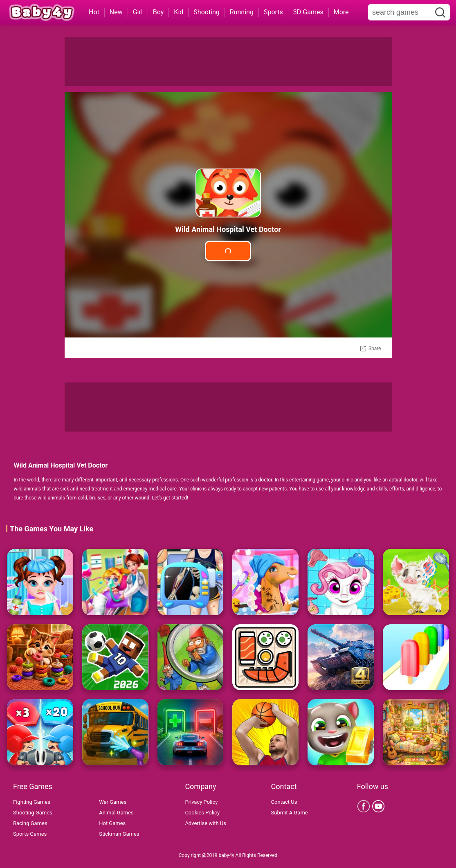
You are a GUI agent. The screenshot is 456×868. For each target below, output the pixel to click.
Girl (138, 12)
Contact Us (284, 802)
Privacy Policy (201, 802)
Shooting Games (33, 813)
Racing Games (30, 823)
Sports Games (30, 834)
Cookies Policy (202, 813)
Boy (158, 12)
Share (375, 349)
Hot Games (112, 823)
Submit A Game (290, 813)
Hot (94, 12)
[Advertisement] (228, 61)
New (116, 12)
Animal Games (116, 813)
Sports (273, 12)
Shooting (207, 12)
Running (242, 12)
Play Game (228, 251)
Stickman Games (119, 834)
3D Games (308, 12)
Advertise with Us (206, 823)
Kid (179, 12)
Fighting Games (32, 802)
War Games (113, 802)
